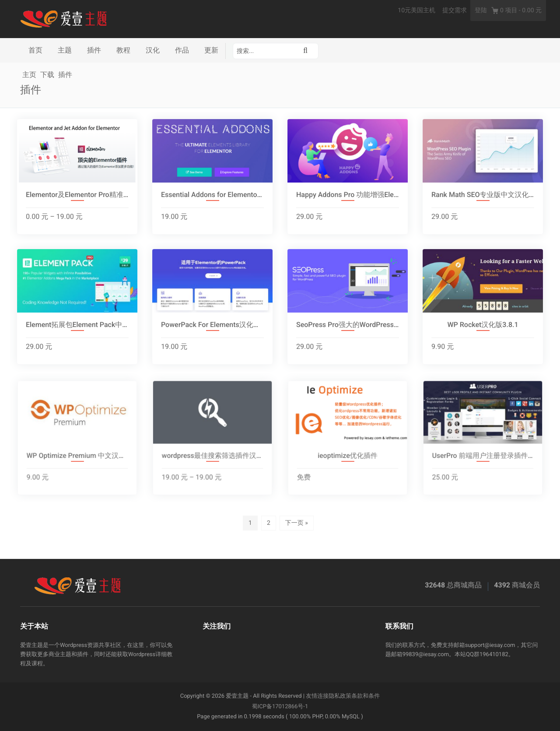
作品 (182, 50)
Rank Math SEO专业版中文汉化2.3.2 (483, 195)
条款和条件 (366, 696)
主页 (29, 75)
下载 (47, 75)
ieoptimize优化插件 (348, 460)
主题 (65, 50)
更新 (211, 50)
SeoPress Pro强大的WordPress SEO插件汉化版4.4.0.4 (348, 325)
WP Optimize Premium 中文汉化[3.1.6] (77, 460)
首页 (35, 50)
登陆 (481, 11)
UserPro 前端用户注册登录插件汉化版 (483, 460)
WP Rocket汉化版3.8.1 (483, 325)
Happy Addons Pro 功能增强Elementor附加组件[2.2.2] (348, 195)
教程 (123, 50)
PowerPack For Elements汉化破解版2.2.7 (212, 325)
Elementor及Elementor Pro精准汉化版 (77, 195)
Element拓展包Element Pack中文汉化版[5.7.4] (77, 325)
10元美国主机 (416, 11)
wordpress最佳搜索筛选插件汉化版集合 (213, 460)
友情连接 (317, 696)
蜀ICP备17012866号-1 (280, 707)
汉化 (153, 50)
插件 (94, 50)
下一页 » (297, 523)
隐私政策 (340, 696)
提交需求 (455, 11)
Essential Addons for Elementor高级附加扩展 (212, 195)
